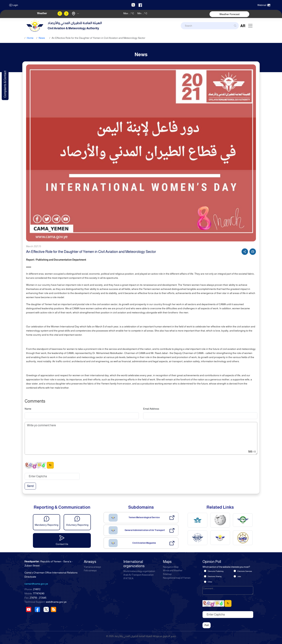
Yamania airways (92, 567)
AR (243, 26)
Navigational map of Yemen (177, 578)
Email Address (151, 409)
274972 (37, 589)
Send (30, 486)
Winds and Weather (173, 571)
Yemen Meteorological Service (144, 517)
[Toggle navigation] (250, 26)
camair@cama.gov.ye (36, 584)
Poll (207, 625)
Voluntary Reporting (77, 525)
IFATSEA (128, 578)
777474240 (39, 593)
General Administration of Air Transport (145, 530)
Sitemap (167, 574)
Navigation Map (171, 567)
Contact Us (62, 544)
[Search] (210, 26)
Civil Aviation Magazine (144, 543)
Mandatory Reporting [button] (47, 525)
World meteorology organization (139, 571)
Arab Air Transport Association (138, 575)
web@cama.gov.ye (56, 602)
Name (28, 409)
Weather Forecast (229, 14)
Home (30, 38)
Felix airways (90, 571)
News (42, 38)
